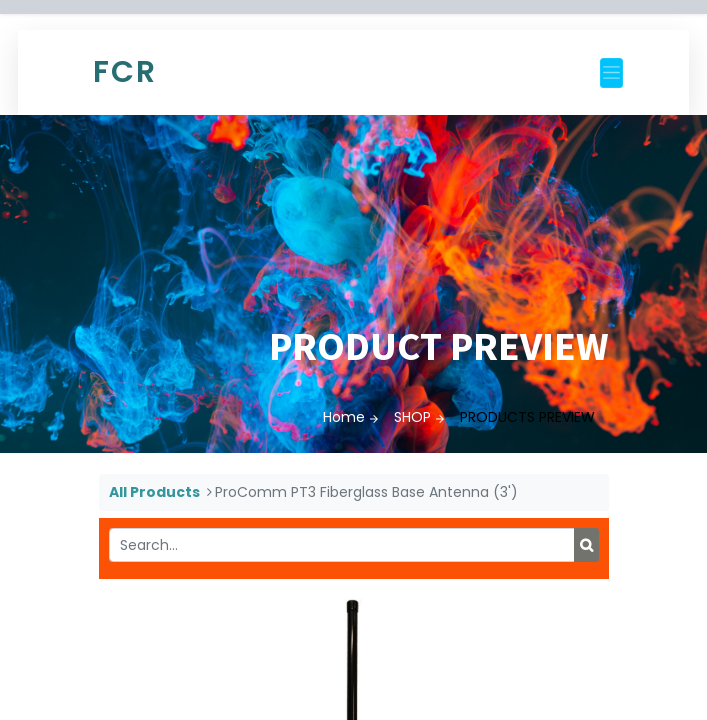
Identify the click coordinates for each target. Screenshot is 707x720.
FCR (125, 72)
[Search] (586, 545)
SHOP (412, 417)
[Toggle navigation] (611, 73)
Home (344, 417)
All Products (154, 492)
